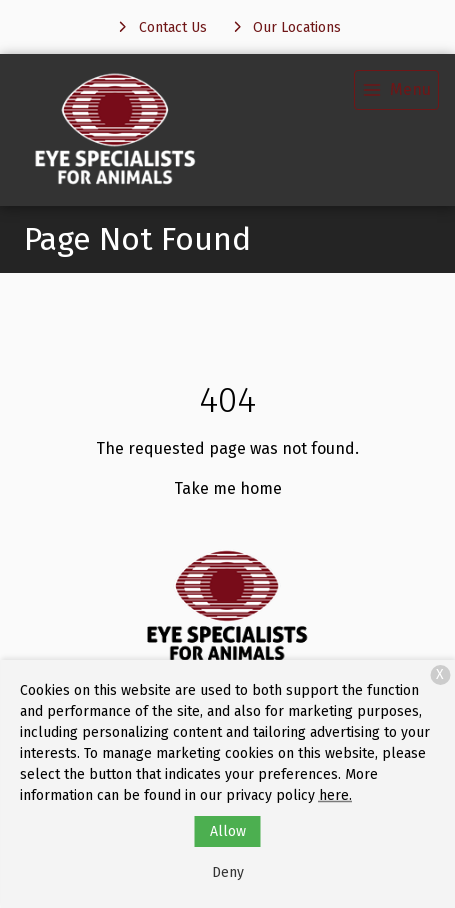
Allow (228, 831)
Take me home (228, 488)
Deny (228, 872)
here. (335, 795)
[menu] (396, 90)
